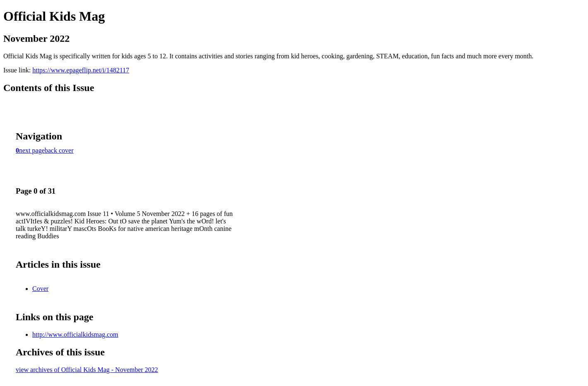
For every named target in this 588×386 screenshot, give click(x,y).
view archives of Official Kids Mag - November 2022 (87, 370)
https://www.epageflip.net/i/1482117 (81, 70)
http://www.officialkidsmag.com (75, 334)
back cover (59, 150)
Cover (40, 289)
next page (32, 150)
